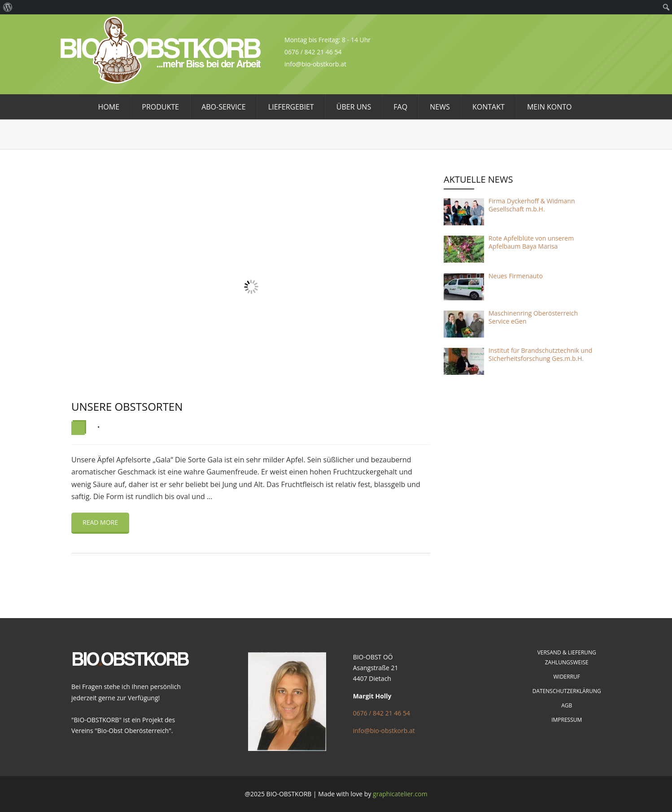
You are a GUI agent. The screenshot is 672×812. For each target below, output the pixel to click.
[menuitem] (8, 7)
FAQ (400, 107)
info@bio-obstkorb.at (384, 731)
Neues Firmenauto (516, 276)
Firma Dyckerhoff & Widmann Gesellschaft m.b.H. (532, 205)
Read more (100, 522)
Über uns (354, 107)
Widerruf (567, 677)
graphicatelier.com (400, 794)
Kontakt (489, 107)
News (440, 107)
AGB (567, 705)
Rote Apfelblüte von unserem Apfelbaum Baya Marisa (531, 242)
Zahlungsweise (567, 662)
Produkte (160, 107)
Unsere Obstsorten (127, 406)
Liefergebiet (291, 107)
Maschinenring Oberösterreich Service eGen (533, 317)
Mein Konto (550, 107)
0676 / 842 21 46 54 (382, 713)
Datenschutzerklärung (567, 691)
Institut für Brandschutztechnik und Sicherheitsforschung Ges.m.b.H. (540, 354)
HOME (109, 107)
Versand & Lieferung (567, 652)
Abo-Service (224, 107)
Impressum (567, 720)
